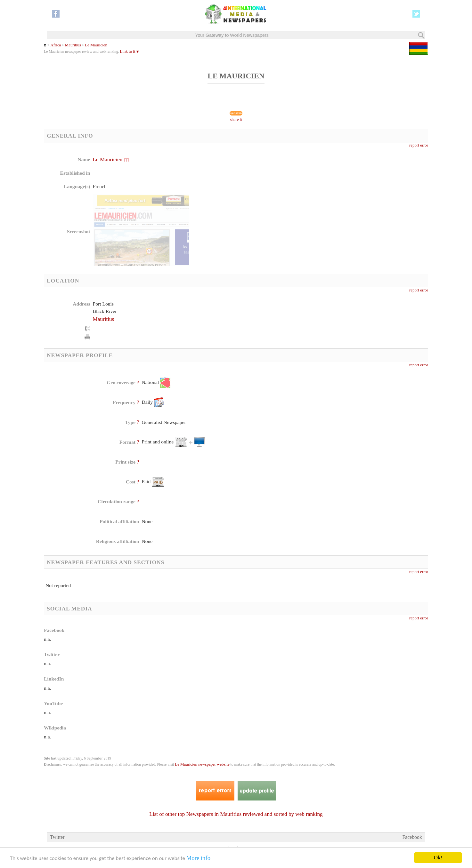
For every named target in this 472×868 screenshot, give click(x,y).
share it (236, 120)
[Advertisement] (287, 197)
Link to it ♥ (130, 52)
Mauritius (73, 45)
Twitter (57, 837)
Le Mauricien (96, 45)
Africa (56, 45)
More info (198, 858)
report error (419, 145)
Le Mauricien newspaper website (202, 764)
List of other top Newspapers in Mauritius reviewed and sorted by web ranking (236, 814)
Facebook (412, 837)
